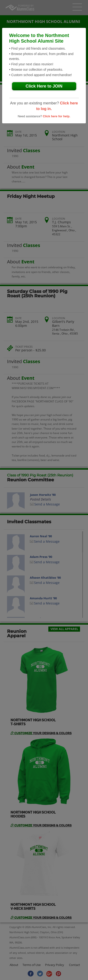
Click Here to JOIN (44, 86)
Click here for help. (56, 116)
